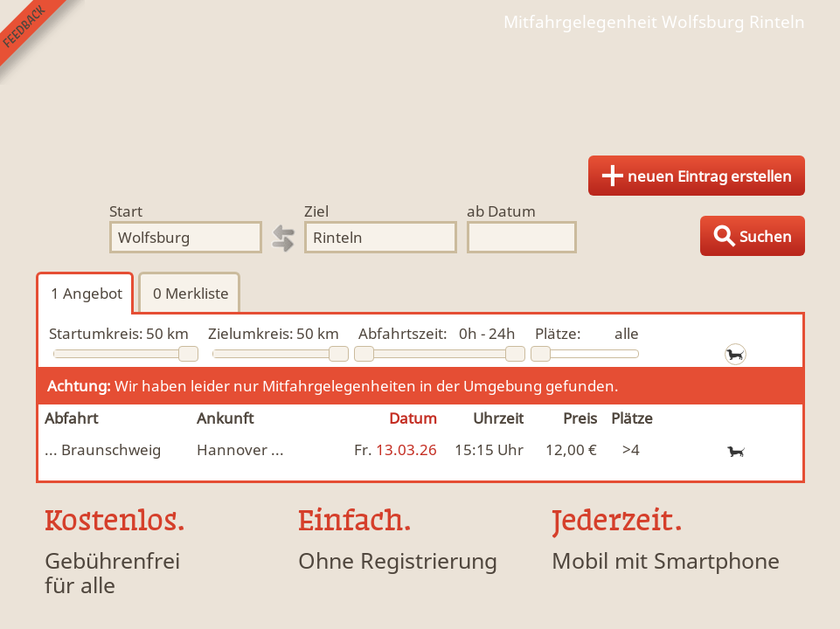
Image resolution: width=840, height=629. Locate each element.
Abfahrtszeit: (403, 333)
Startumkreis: (96, 333)
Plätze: (558, 333)
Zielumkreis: (251, 333)
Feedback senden (42, 42)
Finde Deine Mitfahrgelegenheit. (420, 87)
